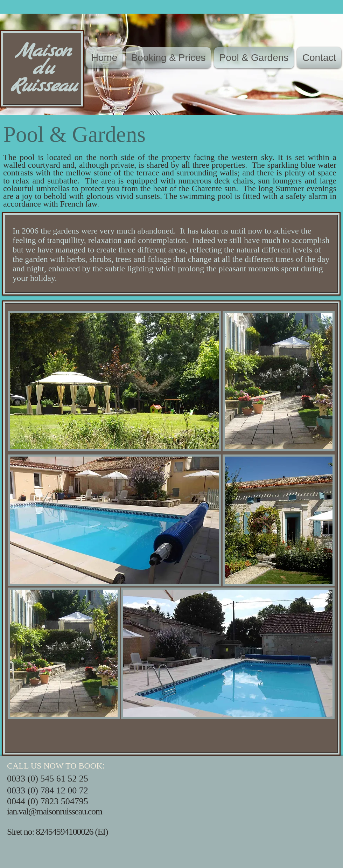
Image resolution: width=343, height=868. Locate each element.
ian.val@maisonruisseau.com (55, 811)
